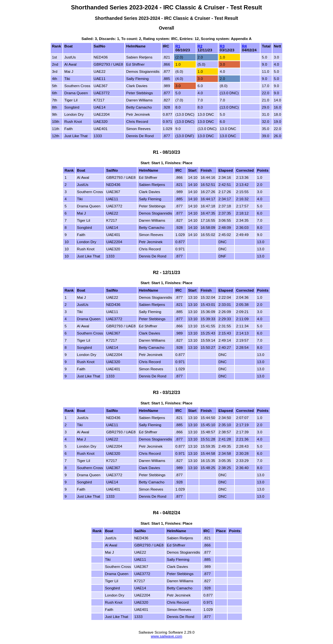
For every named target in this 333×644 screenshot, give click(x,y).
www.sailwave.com (167, 636)
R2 (200, 46)
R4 (244, 46)
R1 (178, 46)
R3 (222, 46)
